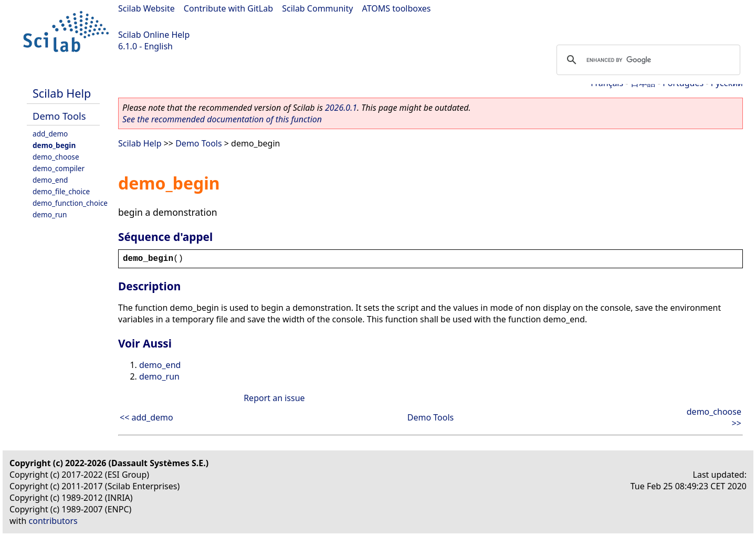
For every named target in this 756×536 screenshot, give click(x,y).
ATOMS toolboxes (397, 8)
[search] (647, 60)
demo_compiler (59, 168)
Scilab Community (317, 8)
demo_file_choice (61, 191)
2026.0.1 (341, 108)
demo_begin (54, 145)
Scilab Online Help (154, 35)
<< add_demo (146, 417)
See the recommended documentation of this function (222, 119)
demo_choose (56, 157)
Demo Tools (59, 116)
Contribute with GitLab (228, 8)
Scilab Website (146, 8)
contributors (53, 521)
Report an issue (274, 398)
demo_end (50, 180)
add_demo (50, 134)
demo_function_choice (70, 203)
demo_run (50, 214)
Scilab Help (62, 93)
